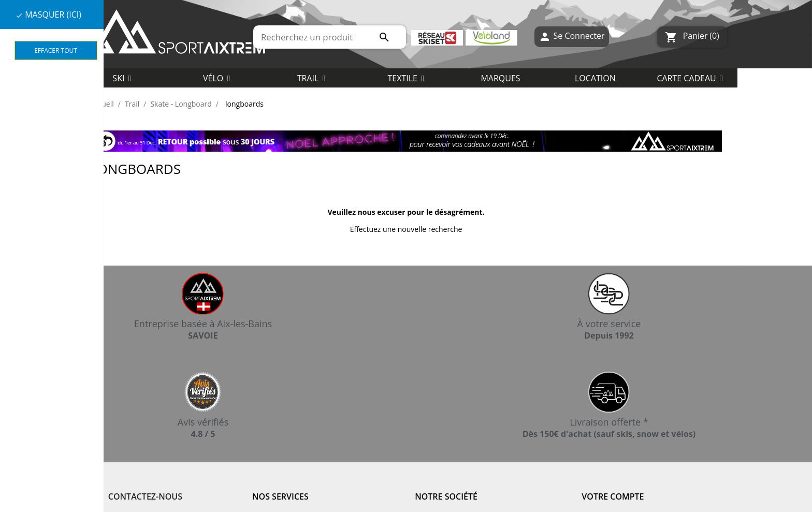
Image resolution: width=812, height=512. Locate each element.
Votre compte (613, 496)
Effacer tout (56, 50)
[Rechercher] (330, 37)
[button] (406, 78)
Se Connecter (571, 37)
